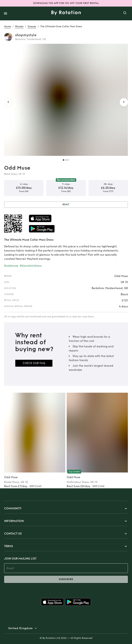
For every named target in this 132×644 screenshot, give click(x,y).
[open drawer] (5, 13)
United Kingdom (20, 628)
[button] (66, 509)
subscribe (66, 579)
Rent (66, 205)
